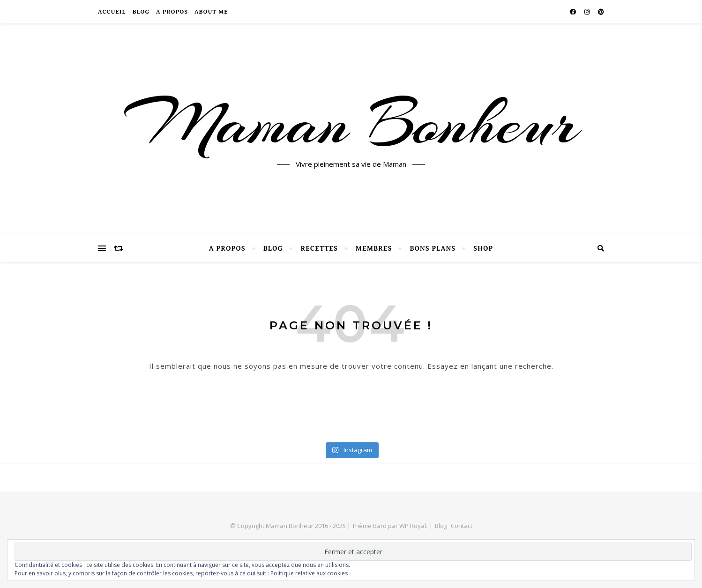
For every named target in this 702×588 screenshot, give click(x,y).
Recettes (319, 248)
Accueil (112, 12)
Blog (141, 12)
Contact (462, 526)
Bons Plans (433, 248)
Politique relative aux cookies (309, 573)
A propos (172, 12)
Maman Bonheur (351, 123)
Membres (374, 248)
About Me (211, 12)
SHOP (483, 248)
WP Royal (413, 526)
